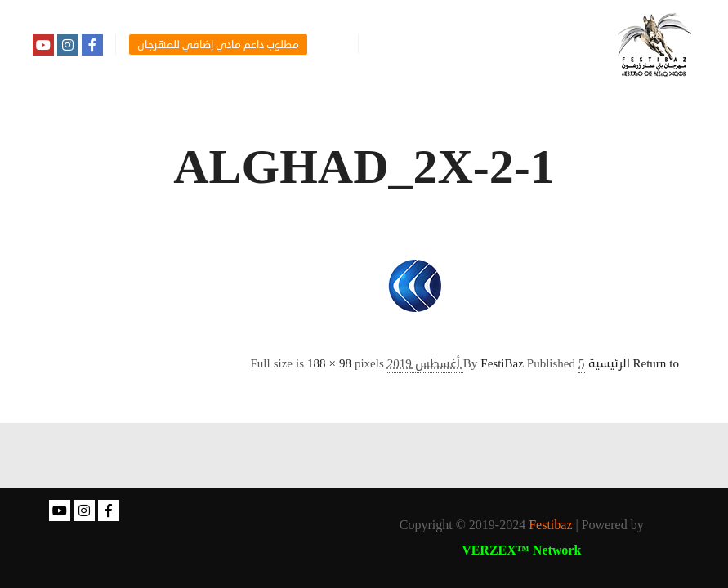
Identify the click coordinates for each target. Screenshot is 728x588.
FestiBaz (502, 364)
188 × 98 (329, 364)
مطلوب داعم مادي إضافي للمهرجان (218, 45)
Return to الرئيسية (634, 364)
